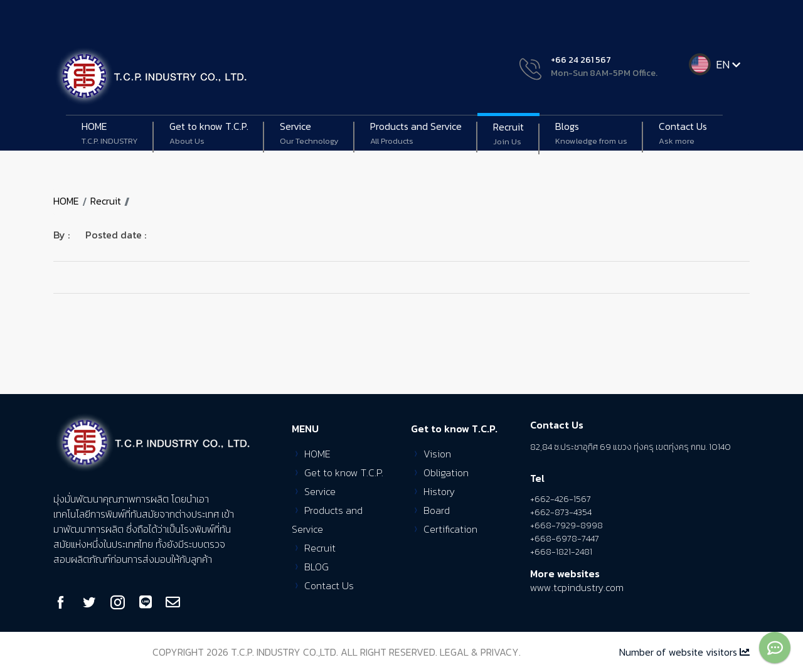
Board (437, 510)
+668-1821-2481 (561, 552)
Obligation (446, 472)
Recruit (508, 134)
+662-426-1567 (561, 499)
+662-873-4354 (561, 512)
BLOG (316, 567)
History (439, 491)
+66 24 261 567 (581, 60)
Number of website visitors (684, 652)
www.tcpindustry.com (577, 587)
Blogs (591, 134)
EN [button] (729, 64)
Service (309, 134)
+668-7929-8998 (566, 525)
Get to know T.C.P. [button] (209, 134)
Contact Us (683, 134)
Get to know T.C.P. (344, 472)
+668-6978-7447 (565, 539)
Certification (450, 529)
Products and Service (416, 134)
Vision (437, 454)
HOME (110, 134)
